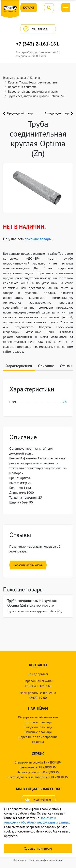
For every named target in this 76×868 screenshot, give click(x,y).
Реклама (38, 742)
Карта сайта (20, 860)
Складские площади (38, 727)
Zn (65, 402)
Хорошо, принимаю (38, 848)
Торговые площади (38, 722)
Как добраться (38, 674)
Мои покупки (38, 29)
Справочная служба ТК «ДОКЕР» (38, 762)
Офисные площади (38, 732)
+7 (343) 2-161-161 (37, 44)
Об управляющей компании (38, 717)
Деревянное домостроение (38, 737)
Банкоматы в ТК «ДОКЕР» (38, 767)
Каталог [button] (29, 8)
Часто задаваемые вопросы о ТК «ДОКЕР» (38, 777)
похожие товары (38, 239)
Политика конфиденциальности (46, 860)
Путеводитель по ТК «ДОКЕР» (38, 772)
